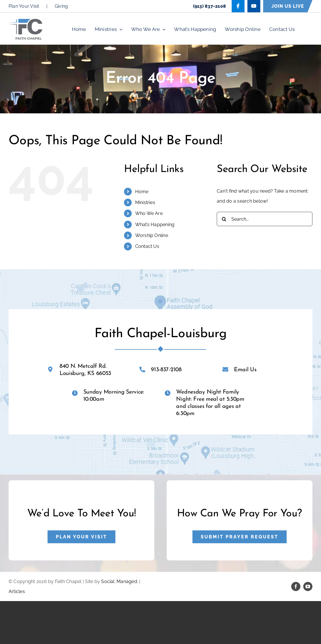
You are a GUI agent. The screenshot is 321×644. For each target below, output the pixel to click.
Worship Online (152, 235)
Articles (17, 591)
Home (142, 192)
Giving (61, 6)
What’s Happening (155, 225)
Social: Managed (119, 581)
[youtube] (308, 586)
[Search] (224, 219)
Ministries (145, 203)
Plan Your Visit (24, 6)
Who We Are (149, 213)
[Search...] (265, 219)
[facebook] (296, 586)
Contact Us (147, 246)
